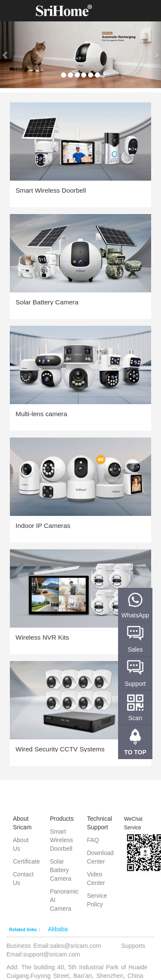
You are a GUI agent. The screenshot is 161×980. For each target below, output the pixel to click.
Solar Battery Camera (61, 870)
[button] (6, 55)
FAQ (93, 840)
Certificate (26, 861)
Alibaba (58, 929)
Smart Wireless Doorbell (61, 840)
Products (62, 819)
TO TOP (135, 752)
